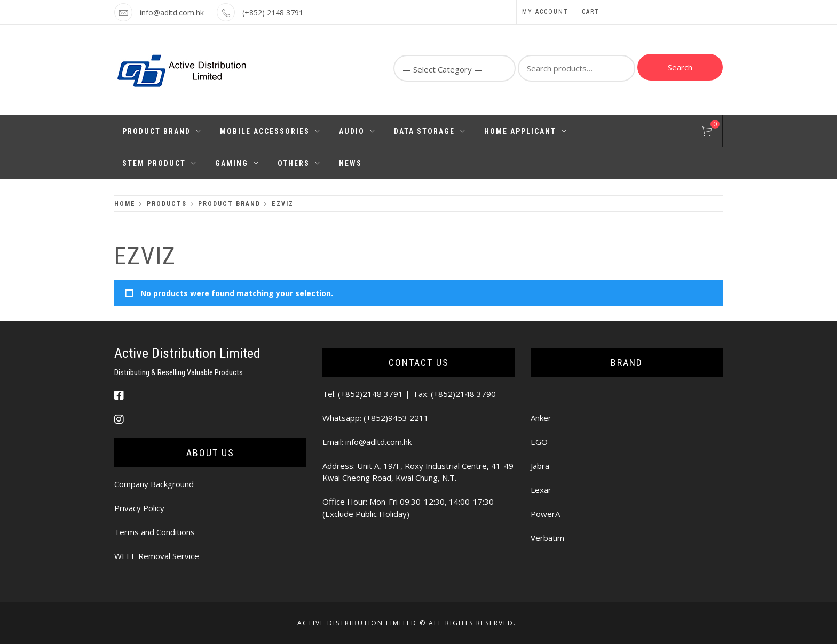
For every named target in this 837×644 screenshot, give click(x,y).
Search (680, 67)
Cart (591, 12)
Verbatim (547, 538)
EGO (539, 442)
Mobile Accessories (270, 131)
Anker (541, 418)
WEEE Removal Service (157, 556)
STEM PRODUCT (160, 163)
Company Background (154, 484)
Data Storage (430, 131)
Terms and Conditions (155, 532)
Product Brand (162, 131)
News (350, 163)
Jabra (540, 466)
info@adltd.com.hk (172, 13)
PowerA (545, 514)
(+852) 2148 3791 (273, 13)
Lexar (541, 490)
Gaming (237, 163)
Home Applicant (526, 131)
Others (299, 163)
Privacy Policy (139, 508)
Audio (357, 131)
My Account (545, 12)
